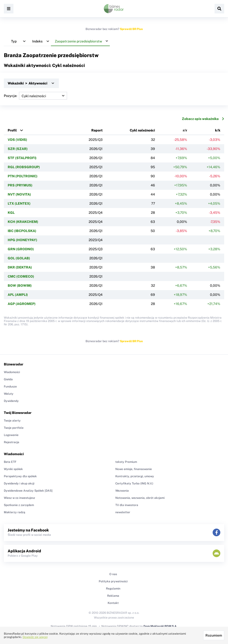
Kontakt (113, 603)
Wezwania (122, 491)
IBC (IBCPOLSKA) (22, 231)
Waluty (9, 394)
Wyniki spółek (13, 469)
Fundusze (10, 387)
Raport (97, 130)
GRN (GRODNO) (21, 249)
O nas (113, 574)
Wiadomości (12, 372)
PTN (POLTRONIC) (23, 176)
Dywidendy (11, 401)
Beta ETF (10, 462)
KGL (11, 213)
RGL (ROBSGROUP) (24, 167)
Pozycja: (35, 96)
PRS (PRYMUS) (20, 185)
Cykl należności (142, 130)
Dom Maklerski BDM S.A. (160, 626)
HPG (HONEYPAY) (22, 240)
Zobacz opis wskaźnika (203, 119)
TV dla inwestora (127, 505)
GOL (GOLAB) (19, 258)
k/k (218, 130)
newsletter (123, 512)
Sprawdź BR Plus (131, 29)
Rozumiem (214, 635)
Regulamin (113, 589)
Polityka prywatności (113, 581)
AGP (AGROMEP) (22, 304)
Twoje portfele (14, 428)
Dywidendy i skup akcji (19, 483)
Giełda (8, 379)
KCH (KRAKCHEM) (23, 222)
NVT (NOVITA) (19, 194)
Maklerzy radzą (15, 512)
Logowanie (11, 435)
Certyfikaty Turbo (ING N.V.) (134, 483)
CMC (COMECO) (21, 276)
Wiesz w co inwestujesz (19, 498)
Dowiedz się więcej (35, 637)
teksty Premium (126, 462)
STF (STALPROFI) (22, 158)
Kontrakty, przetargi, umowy (135, 476)
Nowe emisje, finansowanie (134, 469)
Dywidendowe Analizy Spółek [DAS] (28, 491)
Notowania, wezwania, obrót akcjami (140, 498)
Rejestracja (12, 442)
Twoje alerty (12, 421)
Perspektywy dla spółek (20, 476)
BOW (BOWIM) (20, 286)
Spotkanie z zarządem (19, 505)
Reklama (113, 596)
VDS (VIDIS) (17, 140)
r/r (185, 130)
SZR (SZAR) (18, 149)
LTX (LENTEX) (19, 203)
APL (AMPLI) (18, 295)
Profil (12, 130)
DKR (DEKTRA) (20, 267)
